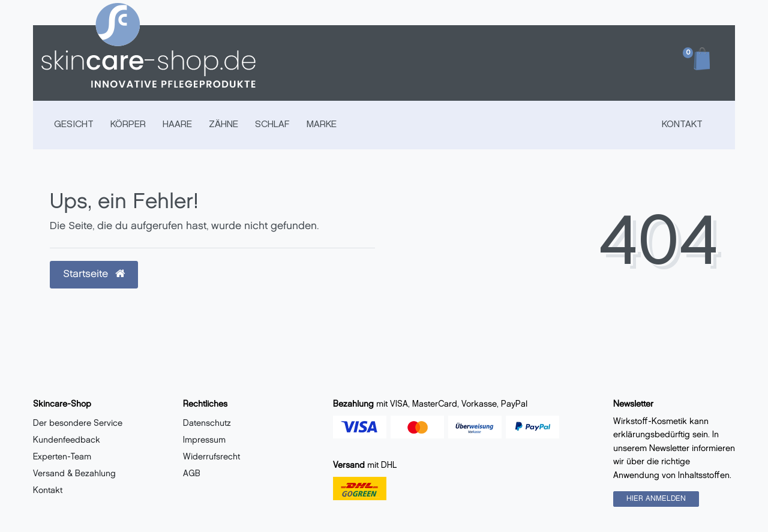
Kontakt (682, 125)
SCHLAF (272, 125)
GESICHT (74, 125)
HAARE (177, 125)
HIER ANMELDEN (656, 499)
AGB (192, 474)
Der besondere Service (78, 424)
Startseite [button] (94, 274)
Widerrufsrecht (211, 457)
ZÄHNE (223, 125)
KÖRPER (128, 125)
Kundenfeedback (67, 441)
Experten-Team (62, 457)
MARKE (322, 125)
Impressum (204, 441)
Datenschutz (207, 424)
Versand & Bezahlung (74, 474)
